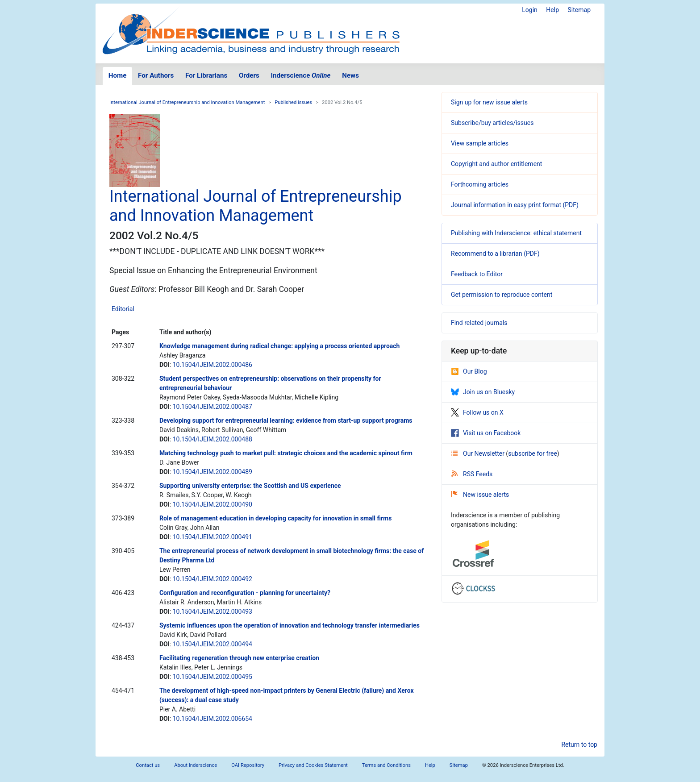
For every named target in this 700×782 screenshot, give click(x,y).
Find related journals (479, 323)
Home (118, 75)
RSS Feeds (472, 474)
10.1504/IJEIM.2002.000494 (212, 644)
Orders (249, 75)
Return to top (579, 745)
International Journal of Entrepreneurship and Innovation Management (187, 102)
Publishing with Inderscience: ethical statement (516, 233)
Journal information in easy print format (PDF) (515, 205)
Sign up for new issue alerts (489, 102)
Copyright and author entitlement (496, 164)
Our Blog (469, 371)
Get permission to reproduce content (502, 295)
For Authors (156, 75)
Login (530, 10)
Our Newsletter (479, 453)
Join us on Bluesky (483, 392)
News (350, 75)
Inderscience (301, 75)
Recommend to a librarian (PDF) (495, 254)
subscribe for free (533, 453)
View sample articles (480, 143)
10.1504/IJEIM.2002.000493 (212, 611)
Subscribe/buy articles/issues (492, 123)
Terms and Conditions (386, 765)
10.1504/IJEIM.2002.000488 (212, 439)
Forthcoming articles (480, 184)
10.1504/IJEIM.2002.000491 (212, 537)
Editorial (123, 309)
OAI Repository (248, 765)
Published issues (293, 102)
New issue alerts (480, 495)
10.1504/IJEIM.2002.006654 (212, 719)
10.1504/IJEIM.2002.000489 (212, 472)
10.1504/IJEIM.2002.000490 (212, 504)
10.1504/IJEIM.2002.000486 (212, 365)
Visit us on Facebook (486, 433)
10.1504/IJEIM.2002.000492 (212, 579)
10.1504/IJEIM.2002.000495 (212, 677)
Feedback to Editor (477, 274)
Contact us (148, 765)
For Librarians (206, 75)
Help (552, 10)
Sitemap (579, 10)
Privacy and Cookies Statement (313, 765)
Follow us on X (477, 412)
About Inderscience (196, 765)
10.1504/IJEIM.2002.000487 (212, 407)
